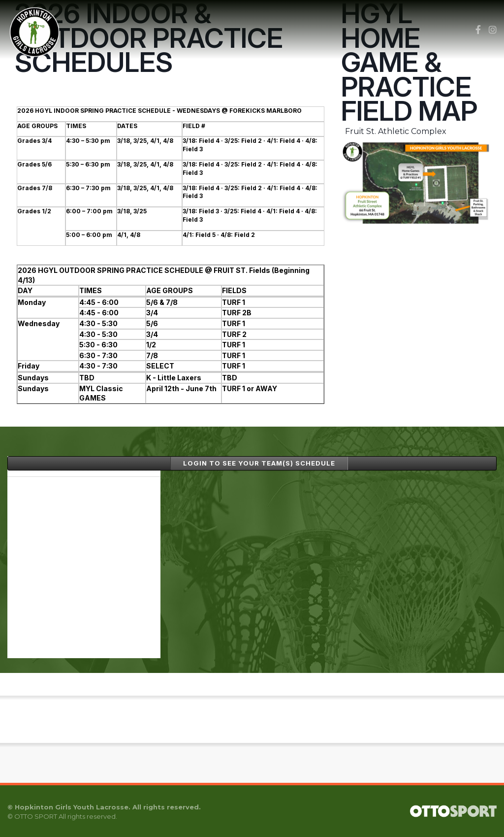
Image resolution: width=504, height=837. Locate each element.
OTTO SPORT (36, 816)
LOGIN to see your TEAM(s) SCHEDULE (259, 463)
